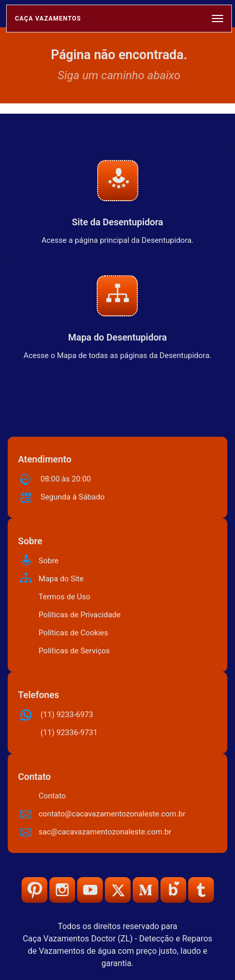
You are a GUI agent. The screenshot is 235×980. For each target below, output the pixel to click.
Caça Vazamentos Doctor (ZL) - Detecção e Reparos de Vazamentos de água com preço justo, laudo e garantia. (117, 951)
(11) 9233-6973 (67, 715)
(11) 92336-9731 (69, 733)
